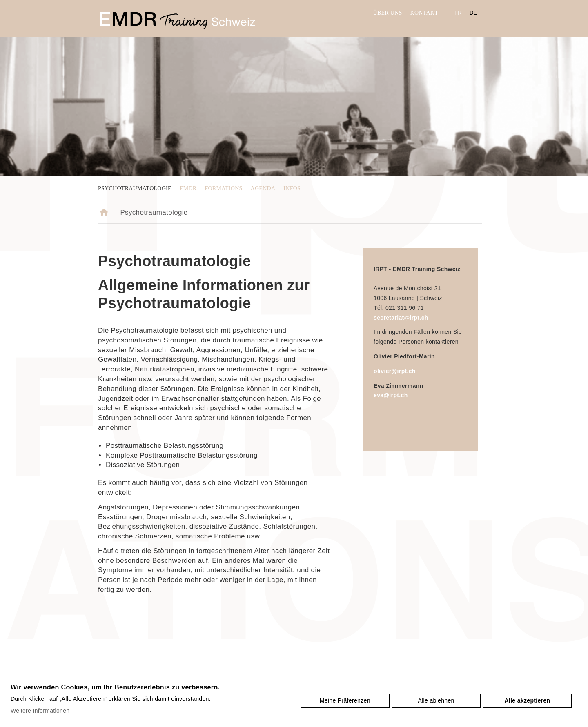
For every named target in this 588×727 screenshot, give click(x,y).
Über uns (388, 13)
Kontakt (424, 13)
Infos (292, 188)
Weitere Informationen (40, 711)
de (473, 13)
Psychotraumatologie (135, 188)
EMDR (188, 188)
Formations (223, 188)
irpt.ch (178, 21)
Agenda (263, 188)
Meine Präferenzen (345, 700)
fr (458, 13)
